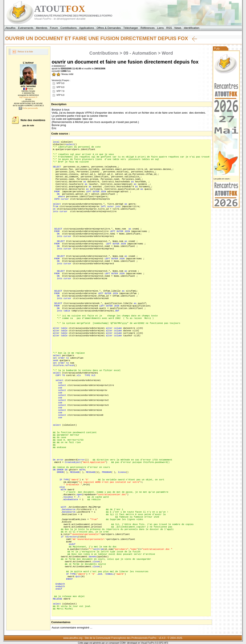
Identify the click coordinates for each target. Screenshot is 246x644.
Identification (192, 28)
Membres (42, 28)
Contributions (69, 28)
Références (147, 28)
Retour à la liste (23, 52)
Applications (87, 28)
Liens (161, 28)
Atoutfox (10, 28)
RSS (169, 28)
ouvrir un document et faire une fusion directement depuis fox (101, 38)
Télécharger (131, 28)
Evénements (26, 28)
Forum (54, 28)
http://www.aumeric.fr (28, 97)
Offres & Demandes (109, 28)
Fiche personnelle (28, 108)
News (178, 28)
